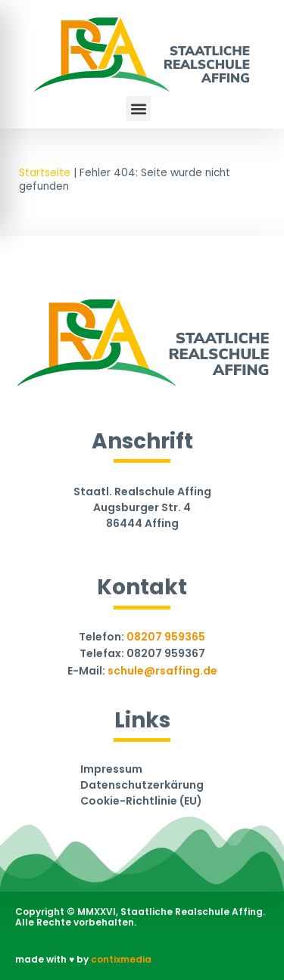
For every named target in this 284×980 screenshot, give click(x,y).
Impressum (111, 770)
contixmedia (121, 959)
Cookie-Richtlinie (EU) (141, 802)
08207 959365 (166, 637)
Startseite (45, 173)
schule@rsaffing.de (162, 671)
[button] (138, 109)
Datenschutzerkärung (142, 786)
